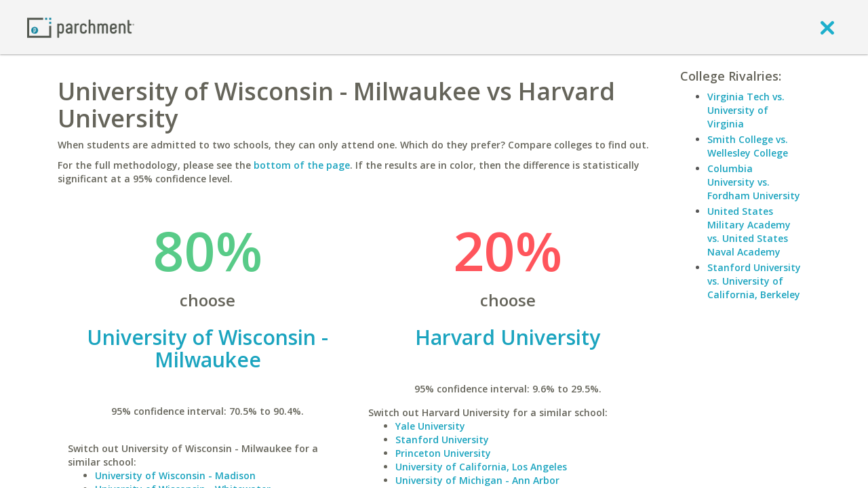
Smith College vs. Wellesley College (748, 146)
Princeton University (443, 453)
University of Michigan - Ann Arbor (477, 480)
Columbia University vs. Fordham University (754, 182)
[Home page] (81, 27)
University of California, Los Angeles (481, 467)
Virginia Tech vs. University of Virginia (746, 110)
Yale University (430, 426)
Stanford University (442, 440)
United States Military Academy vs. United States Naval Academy (749, 231)
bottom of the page (302, 165)
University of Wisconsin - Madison (175, 475)
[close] (827, 27)
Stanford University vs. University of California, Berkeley (754, 281)
